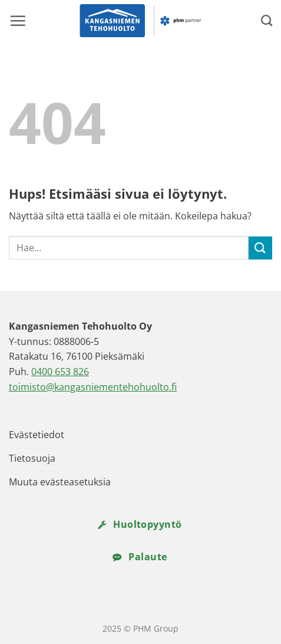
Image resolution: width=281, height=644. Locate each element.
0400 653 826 (60, 372)
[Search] (267, 20)
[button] (18, 21)
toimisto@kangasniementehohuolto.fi (93, 387)
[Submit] (260, 248)
